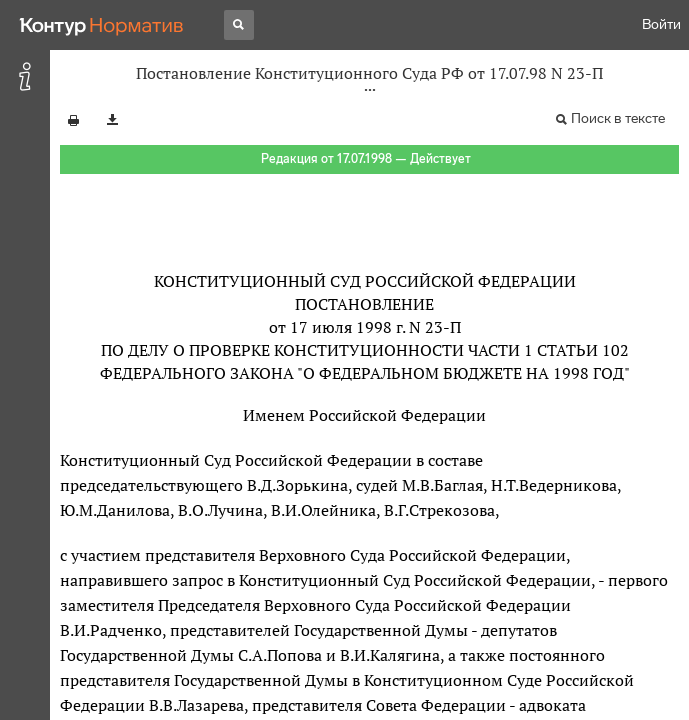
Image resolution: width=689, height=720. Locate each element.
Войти (661, 24)
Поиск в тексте (618, 118)
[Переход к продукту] (102, 25)
